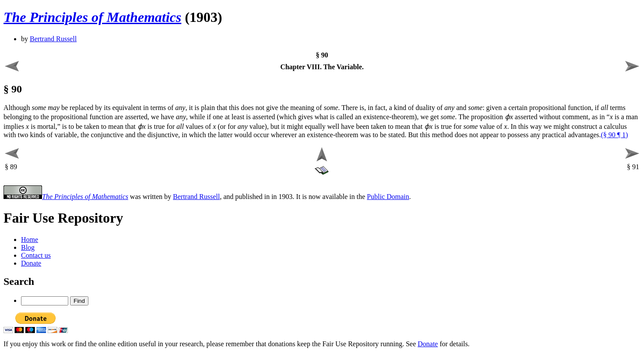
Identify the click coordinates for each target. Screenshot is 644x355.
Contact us (36, 255)
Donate (31, 263)
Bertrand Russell (53, 39)
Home (30, 240)
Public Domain (388, 197)
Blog (28, 247)
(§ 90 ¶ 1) (614, 135)
